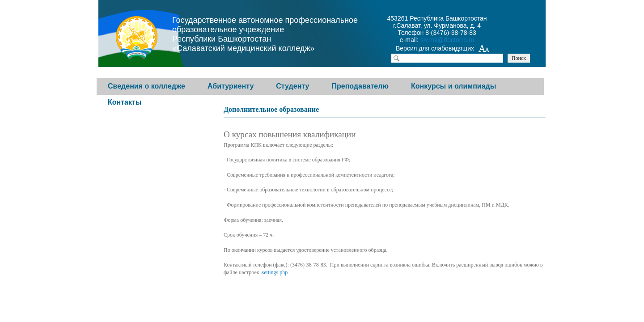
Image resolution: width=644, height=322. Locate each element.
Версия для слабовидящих (443, 49)
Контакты (125, 102)
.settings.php (274, 272)
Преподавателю (360, 86)
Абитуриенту (231, 86)
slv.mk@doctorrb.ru (447, 40)
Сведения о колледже (146, 86)
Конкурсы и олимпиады (453, 86)
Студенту (292, 86)
